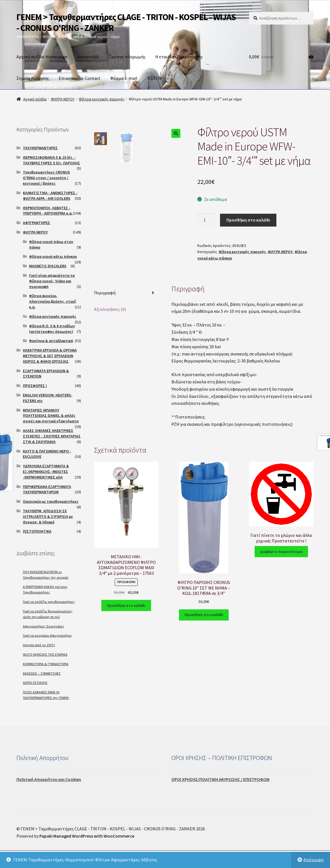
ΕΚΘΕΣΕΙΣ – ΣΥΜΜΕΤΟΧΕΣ (42, 673)
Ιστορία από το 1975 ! (39, 645)
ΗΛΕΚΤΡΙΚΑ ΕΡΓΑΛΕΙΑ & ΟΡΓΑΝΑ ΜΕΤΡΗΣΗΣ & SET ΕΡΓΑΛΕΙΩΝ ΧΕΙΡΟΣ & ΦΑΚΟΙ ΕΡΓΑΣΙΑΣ (50, 356)
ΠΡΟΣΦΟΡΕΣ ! (35, 386)
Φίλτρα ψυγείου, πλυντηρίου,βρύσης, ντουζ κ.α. (53, 301)
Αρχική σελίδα (35, 99)
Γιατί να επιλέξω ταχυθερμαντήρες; (49, 602)
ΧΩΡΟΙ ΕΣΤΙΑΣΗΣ (35, 683)
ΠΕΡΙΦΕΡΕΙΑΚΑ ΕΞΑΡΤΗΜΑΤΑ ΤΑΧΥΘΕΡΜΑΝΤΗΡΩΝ (47, 489)
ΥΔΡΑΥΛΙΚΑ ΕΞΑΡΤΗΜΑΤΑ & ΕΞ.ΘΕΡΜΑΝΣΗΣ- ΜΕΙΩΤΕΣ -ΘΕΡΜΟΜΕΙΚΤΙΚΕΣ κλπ (46, 472)
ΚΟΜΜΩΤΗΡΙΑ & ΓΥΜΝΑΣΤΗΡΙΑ (46, 664)
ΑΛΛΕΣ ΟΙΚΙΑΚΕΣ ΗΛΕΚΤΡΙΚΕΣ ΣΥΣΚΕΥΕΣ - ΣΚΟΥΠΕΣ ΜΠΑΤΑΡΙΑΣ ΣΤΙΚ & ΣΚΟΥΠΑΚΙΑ (52, 436)
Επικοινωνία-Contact (80, 78)
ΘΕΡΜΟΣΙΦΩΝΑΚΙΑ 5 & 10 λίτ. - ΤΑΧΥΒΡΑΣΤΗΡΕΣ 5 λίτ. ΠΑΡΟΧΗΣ (52, 160)
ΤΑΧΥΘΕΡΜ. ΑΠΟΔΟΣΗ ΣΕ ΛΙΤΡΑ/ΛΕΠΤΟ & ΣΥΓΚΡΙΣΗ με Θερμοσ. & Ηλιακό (48, 516)
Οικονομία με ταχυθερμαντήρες (51, 501)
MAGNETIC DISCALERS (48, 266)
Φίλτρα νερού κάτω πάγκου (53, 256)
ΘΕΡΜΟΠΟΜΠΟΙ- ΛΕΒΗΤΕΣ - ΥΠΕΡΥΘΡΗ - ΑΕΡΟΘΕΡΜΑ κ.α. (48, 211)
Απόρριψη (314, 860)
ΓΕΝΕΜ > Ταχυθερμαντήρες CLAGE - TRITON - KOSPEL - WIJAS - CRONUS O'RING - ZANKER (126, 22)
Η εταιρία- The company (179, 57)
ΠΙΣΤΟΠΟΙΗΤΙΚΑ (37, 531)
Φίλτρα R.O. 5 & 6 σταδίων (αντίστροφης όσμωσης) (52, 329)
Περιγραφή (105, 293)
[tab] (126, 293)
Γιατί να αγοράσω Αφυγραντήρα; (47, 635)
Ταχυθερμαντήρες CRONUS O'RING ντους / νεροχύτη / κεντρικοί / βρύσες (46, 178)
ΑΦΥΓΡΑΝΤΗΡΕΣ (37, 223)
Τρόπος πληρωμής (127, 57)
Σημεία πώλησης (33, 78)
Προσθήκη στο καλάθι (248, 220)
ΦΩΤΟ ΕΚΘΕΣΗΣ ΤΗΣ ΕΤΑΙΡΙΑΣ (45, 654)
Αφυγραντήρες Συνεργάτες (44, 626)
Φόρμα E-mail (124, 78)
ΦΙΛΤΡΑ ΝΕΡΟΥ (63, 99)
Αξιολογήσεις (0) (110, 309)
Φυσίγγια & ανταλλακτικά (51, 341)
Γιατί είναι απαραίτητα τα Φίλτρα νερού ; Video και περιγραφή (52, 281)
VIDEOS (154, 78)
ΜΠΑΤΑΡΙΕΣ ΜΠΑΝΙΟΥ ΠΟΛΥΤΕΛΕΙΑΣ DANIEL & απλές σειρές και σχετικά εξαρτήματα (51, 416)
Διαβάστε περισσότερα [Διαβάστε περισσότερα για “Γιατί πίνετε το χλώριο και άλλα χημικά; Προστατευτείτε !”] (281, 552)
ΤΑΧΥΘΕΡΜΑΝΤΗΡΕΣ (40, 148)
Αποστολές (88, 57)
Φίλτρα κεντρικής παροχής (102, 99)
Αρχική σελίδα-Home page (42, 57)
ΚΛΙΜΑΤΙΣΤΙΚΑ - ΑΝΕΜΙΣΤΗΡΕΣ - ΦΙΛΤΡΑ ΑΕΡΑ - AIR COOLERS (50, 196)
